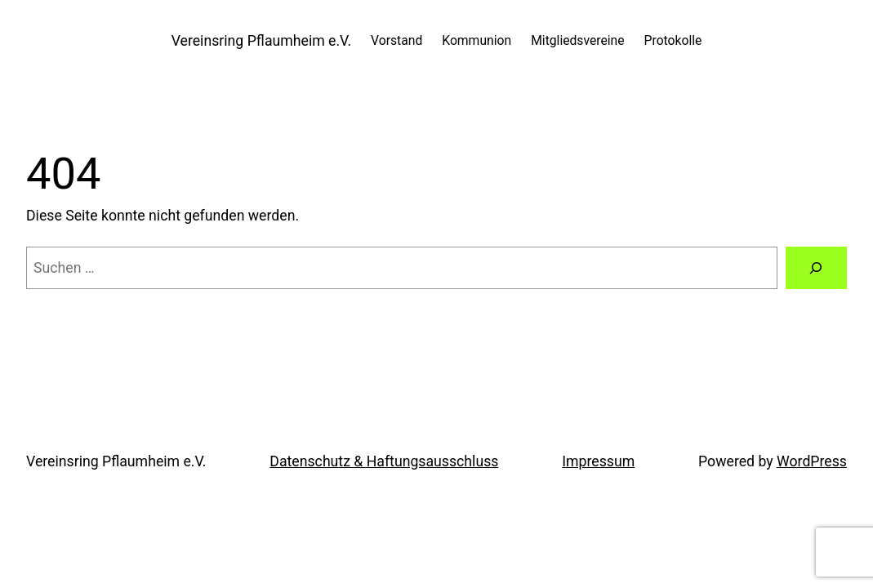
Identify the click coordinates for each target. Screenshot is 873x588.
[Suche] (816, 268)
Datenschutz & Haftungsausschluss (384, 461)
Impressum (598, 461)
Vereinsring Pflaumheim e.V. (261, 41)
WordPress (812, 461)
